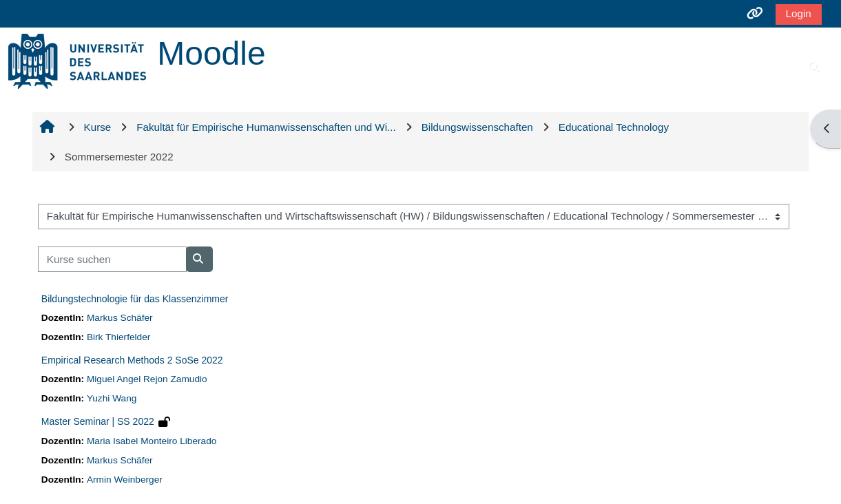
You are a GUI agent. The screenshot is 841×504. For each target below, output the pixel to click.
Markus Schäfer (120, 318)
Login (799, 13)
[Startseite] (77, 60)
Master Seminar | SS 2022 (98, 421)
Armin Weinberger (125, 480)
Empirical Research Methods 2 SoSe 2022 (132, 360)
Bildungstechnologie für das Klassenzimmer (135, 299)
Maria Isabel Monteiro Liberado (152, 441)
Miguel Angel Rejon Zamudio (147, 379)
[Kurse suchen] (112, 259)
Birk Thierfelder (118, 337)
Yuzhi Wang (112, 398)
